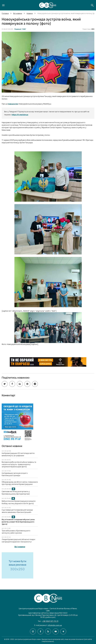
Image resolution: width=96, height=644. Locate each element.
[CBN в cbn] (48, 631)
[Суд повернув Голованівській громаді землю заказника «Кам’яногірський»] (17, 511)
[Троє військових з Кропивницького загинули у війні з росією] (16, 532)
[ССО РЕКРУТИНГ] (48, 362)
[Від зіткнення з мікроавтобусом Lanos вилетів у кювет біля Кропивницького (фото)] (18, 522)
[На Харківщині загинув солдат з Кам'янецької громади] (15, 474)
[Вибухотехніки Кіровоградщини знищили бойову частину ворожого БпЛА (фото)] (19, 502)
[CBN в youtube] (56, 631)
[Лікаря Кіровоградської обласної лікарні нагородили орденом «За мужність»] (18, 541)
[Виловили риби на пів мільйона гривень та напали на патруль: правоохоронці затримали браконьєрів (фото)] (19, 464)
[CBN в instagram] (33, 631)
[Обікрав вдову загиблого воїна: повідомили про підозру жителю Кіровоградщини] (20, 483)
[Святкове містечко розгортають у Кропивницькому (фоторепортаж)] (16, 493)
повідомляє (13, 104)
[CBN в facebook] (40, 631)
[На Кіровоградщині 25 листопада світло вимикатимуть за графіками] (18, 454)
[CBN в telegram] (63, 631)
